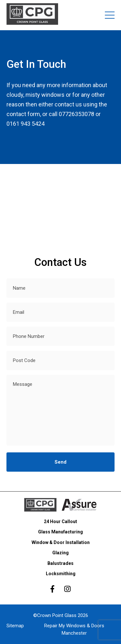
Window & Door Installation (61, 542)
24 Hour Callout (60, 522)
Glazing (60, 553)
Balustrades (60, 563)
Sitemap (15, 626)
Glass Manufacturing (60, 532)
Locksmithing (61, 574)
